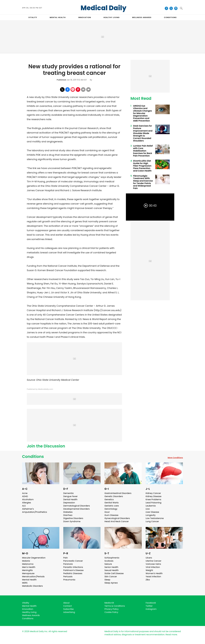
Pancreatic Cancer (73, 561)
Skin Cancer (111, 577)
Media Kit (109, 603)
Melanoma (28, 564)
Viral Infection (153, 567)
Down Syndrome (72, 521)
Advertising (69, 612)
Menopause (28, 573)
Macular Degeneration (34, 558)
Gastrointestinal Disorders (118, 493)
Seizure (108, 564)
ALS (24, 506)
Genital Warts (112, 503)
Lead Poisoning (153, 503)
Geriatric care (112, 506)
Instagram (151, 609)
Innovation (28, 609)
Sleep (107, 580)
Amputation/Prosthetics (35, 512)
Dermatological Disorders (77, 506)
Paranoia (68, 564)
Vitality (26, 603)
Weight (149, 570)
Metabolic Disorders (32, 586)
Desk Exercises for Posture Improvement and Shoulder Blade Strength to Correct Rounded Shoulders (143, 133)
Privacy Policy (112, 609)
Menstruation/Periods (33, 577)
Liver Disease (152, 512)
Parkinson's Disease (73, 570)
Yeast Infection (153, 577)
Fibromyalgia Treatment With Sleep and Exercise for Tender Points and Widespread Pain (143, 182)
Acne (25, 493)
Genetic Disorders (114, 496)
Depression (69, 503)
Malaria (26, 561)
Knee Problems (153, 499)
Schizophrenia (112, 558)
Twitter (149, 606)
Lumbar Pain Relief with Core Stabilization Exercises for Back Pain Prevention (143, 151)
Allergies (27, 503)
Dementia (68, 493)
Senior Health (111, 567)
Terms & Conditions (115, 606)
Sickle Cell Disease (114, 573)
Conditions (33, 457)
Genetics (109, 499)
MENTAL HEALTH (58, 17)
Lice (148, 509)
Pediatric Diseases (73, 573)
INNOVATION (85, 17)
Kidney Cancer (153, 493)
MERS (25, 583)
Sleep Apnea (111, 583)
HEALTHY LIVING (112, 17)
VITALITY (33, 17)
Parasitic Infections (73, 567)
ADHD (25, 496)
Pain (66, 558)
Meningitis (27, 570)
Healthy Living (29, 612)
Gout (107, 512)
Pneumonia (69, 580)
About (66, 603)
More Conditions (175, 458)
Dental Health (70, 499)
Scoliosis (109, 561)
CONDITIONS (170, 17)
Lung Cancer (152, 521)
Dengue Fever (70, 496)
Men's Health (29, 567)
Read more (171, 635)
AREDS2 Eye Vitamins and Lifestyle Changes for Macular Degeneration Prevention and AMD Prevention (143, 113)
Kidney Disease (153, 496)
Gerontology (111, 509)
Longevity (151, 515)
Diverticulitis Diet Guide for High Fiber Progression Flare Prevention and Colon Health (142, 166)
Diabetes (68, 512)
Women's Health (154, 573)
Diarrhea (68, 515)
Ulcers (149, 558)
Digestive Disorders (73, 518)
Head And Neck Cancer (117, 521)
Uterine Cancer (153, 561)
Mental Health (29, 580)
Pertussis (68, 577)
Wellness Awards (142, 17)
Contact (68, 606)
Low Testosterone (155, 518)
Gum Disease (111, 515)
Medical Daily (103, 8)
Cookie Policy (111, 612)
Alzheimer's (28, 509)
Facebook (151, 603)
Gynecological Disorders (117, 518)
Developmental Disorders (76, 509)
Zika (148, 580)
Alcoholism (28, 499)
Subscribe (68, 609)
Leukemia (151, 506)
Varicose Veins (153, 564)
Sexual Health (112, 570)
